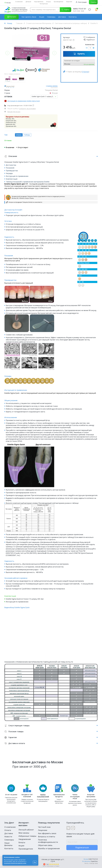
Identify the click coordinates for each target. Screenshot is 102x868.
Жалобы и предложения (49, 848)
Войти (94, 2)
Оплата (8, 830)
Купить (79, 54)
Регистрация (81, 2)
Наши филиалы (39, 2)
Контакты (73, 17)
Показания (10, 168)
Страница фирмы (52, 86)
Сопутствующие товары (51, 726)
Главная (19, 23)
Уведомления (25, 839)
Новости (8, 837)
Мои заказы (24, 833)
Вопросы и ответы (47, 837)
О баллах (85, 72)
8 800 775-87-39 (93, 859)
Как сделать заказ (29, 17)
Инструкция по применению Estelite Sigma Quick (24, 101)
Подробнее (94, 861)
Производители (58, 2)
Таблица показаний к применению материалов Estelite (28, 182)
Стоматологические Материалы (39, 23)
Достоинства (11, 165)
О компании (19, 2)
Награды (9, 173)
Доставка (62, 17)
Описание (51, 156)
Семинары (51, 17)
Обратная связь (45, 845)
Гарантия (51, 737)
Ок (35, 862)
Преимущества (12, 171)
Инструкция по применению (17, 176)
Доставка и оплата (51, 743)
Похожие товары (51, 732)
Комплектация (12, 179)
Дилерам (28, 2)
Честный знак (44, 4)
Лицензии (69, 2)
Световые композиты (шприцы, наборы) (71, 23)
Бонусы (49, 2)
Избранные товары (27, 836)
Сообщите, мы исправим (27, 109)
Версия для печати (14, 112)
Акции (42, 17)
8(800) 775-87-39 (79, 9)
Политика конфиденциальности (48, 841)
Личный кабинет (26, 830)
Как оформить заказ (47, 833)
